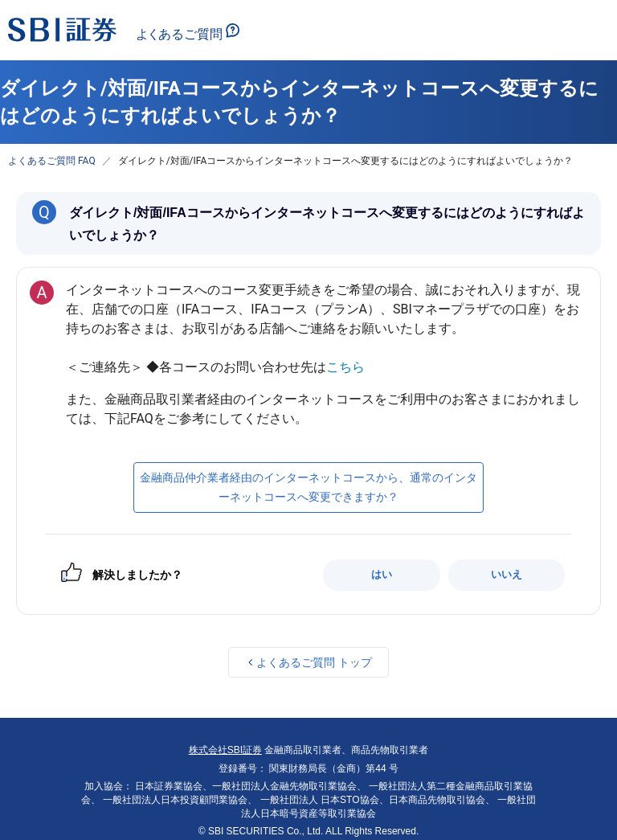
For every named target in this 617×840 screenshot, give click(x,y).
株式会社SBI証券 (225, 750)
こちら (345, 367)
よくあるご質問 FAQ (52, 161)
